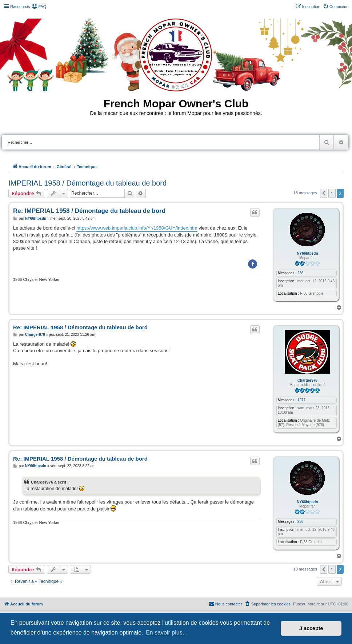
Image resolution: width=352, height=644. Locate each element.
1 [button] (332, 193)
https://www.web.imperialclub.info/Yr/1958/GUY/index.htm (137, 228)
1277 (301, 400)
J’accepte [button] (311, 628)
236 (301, 273)
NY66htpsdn (307, 253)
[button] (324, 193)
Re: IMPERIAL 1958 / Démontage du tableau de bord (89, 211)
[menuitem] (39, 7)
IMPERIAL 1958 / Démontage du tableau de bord (87, 183)
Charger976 (307, 380)
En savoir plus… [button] (167, 633)
